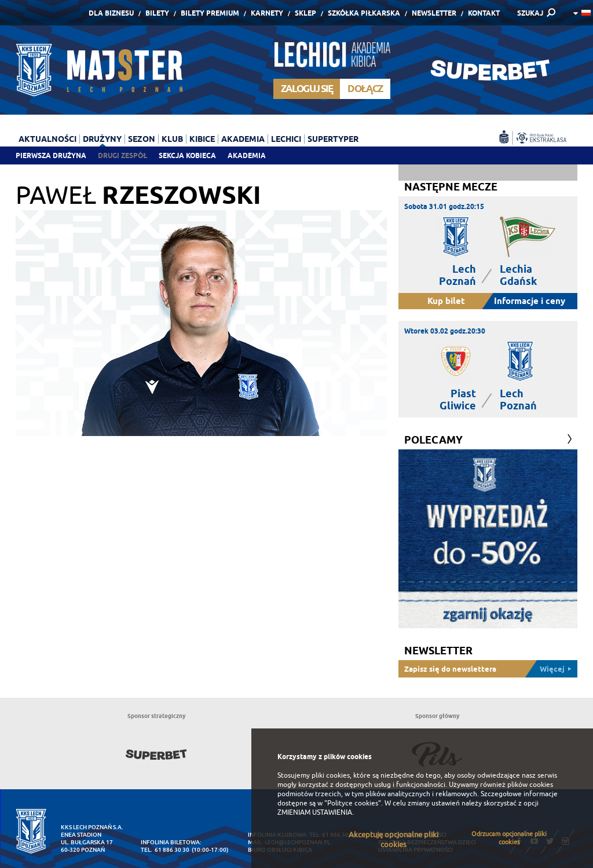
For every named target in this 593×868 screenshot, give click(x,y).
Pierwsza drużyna (51, 155)
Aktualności (47, 139)
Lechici (286, 139)
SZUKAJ (530, 13)
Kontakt (484, 13)
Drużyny (102, 139)
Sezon (142, 139)
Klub (172, 139)
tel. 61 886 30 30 (165, 850)
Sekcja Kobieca (187, 155)
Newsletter (434, 13)
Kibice (202, 139)
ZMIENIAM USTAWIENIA (315, 812)
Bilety (157, 13)
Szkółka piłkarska (364, 13)
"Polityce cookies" (353, 803)
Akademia (247, 155)
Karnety (267, 13)
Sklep (305, 13)
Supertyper (333, 139)
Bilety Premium (210, 13)
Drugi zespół (122, 155)
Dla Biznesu (111, 13)
